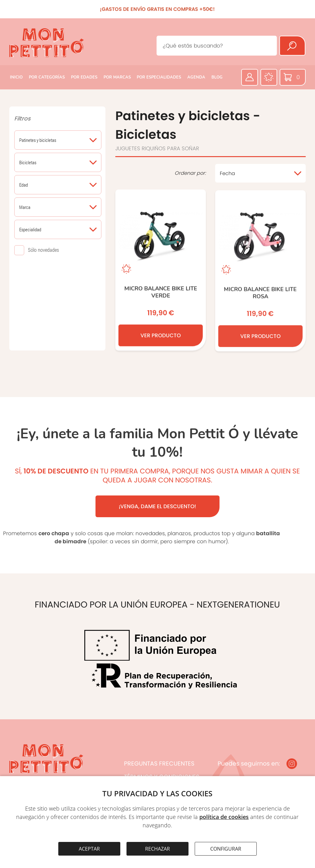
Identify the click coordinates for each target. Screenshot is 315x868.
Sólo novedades (43, 250)
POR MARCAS (117, 77)
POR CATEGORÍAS (47, 77)
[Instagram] (292, 764)
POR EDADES (84, 77)
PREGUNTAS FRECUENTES (159, 764)
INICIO (16, 77)
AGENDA (196, 77)
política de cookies (224, 817)
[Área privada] (250, 77)
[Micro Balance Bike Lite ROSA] (260, 272)
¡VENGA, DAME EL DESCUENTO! (157, 506)
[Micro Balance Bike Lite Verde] (161, 271)
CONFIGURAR (226, 849)
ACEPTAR (89, 849)
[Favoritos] (269, 77)
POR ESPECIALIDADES (159, 77)
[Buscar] (292, 46)
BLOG (217, 77)
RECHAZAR (157, 849)
